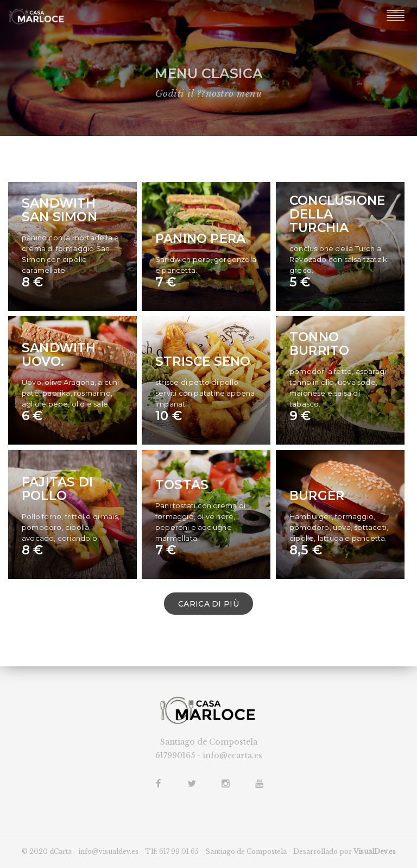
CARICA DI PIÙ (208, 604)
